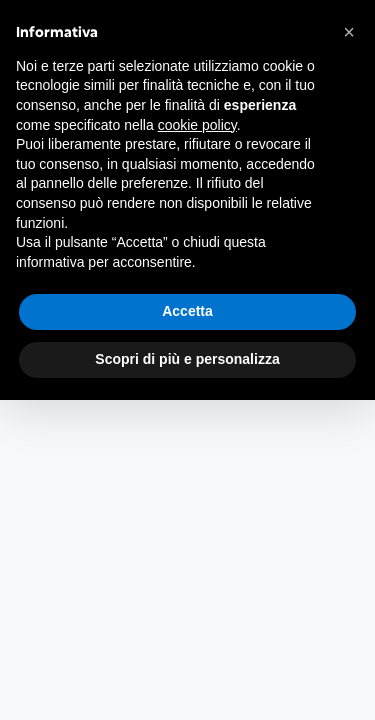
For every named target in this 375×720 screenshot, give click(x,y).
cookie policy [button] (197, 125)
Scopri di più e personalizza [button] (187, 359)
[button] (349, 32)
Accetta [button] (187, 311)
